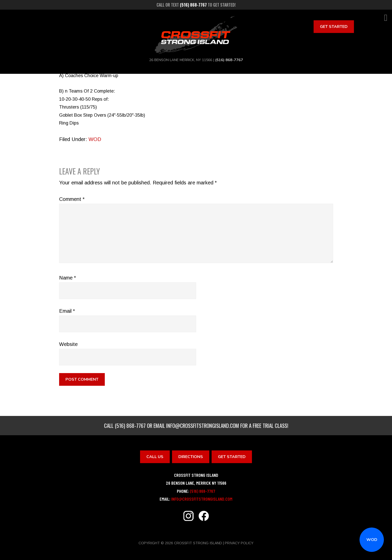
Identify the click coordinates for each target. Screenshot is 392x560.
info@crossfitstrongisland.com (203, 425)
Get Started (334, 27)
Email (67, 311)
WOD (372, 540)
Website (68, 344)
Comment (72, 199)
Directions (191, 457)
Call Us (155, 457)
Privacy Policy (239, 543)
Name (67, 278)
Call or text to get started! (196, 5)
